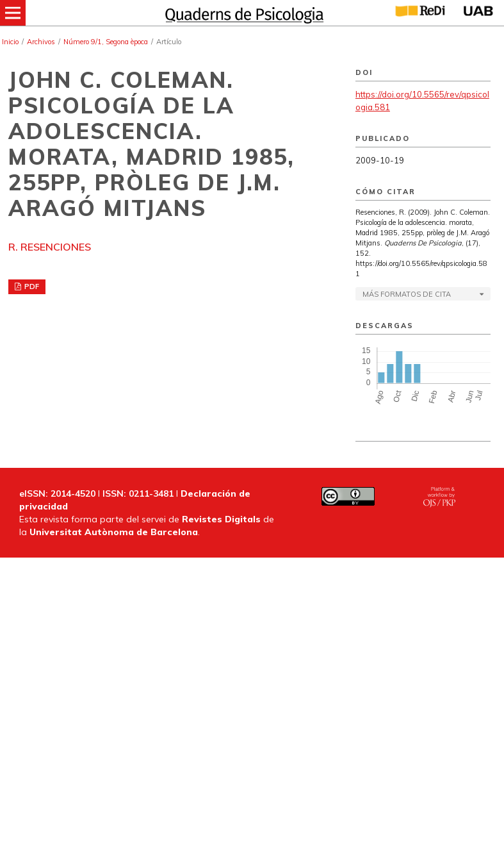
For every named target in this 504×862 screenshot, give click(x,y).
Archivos (41, 42)
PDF (31, 286)
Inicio (10, 42)
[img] (243, 13)
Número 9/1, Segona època (106, 42)
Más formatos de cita (407, 294)
